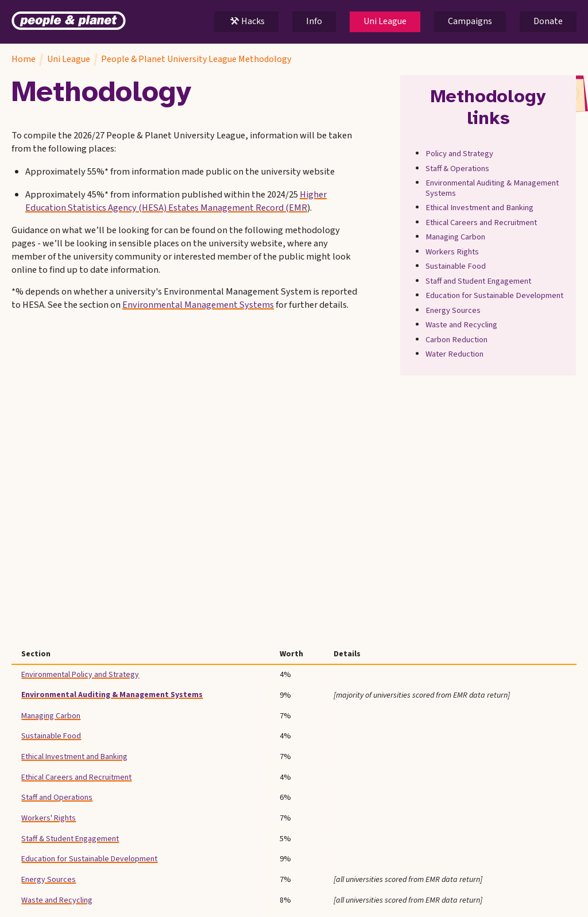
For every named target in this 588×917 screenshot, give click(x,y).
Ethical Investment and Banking (480, 208)
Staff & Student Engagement (70, 839)
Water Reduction (455, 355)
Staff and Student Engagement (479, 281)
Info (314, 21)
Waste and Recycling (462, 326)
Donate (548, 21)
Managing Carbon (456, 238)
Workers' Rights (49, 818)
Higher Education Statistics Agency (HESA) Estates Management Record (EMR (176, 201)
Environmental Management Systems (198, 305)
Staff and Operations (57, 798)
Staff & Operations (458, 169)
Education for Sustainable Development (495, 296)
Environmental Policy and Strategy (80, 675)
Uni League (385, 21)
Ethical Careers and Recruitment (482, 223)
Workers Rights (453, 252)
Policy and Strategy (460, 154)
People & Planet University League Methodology (196, 59)
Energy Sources (454, 311)
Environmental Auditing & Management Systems (493, 189)
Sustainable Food (456, 267)
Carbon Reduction (457, 340)
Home (24, 59)
